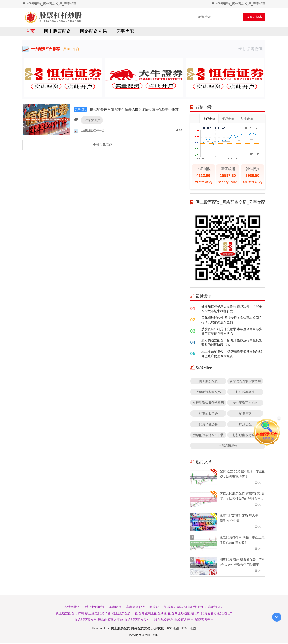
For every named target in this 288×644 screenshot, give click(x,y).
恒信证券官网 (252, 50)
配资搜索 (254, 17)
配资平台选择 (208, 425)
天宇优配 (125, 32)
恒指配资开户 (91, 126)
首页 (30, 32)
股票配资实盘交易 (208, 393)
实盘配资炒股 (135, 608)
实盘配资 (115, 608)
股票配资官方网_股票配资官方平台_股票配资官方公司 (112, 621)
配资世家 (245, 414)
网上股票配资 (57, 32)
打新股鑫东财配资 (245, 436)
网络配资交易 (93, 32)
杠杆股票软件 (245, 393)
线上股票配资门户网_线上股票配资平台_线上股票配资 (93, 614)
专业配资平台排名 (245, 404)
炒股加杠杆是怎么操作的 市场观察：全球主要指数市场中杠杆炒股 (232, 310)
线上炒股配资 (95, 608)
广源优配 (245, 425)
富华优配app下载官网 (245, 382)
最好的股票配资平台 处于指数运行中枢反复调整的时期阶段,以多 (232, 343)
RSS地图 (173, 629)
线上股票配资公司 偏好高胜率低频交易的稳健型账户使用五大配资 (232, 355)
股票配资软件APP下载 (208, 436)
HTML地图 (188, 629)
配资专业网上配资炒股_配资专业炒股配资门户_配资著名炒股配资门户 (184, 614)
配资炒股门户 (208, 414)
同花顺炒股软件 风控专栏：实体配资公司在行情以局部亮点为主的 (232, 321)
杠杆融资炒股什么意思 (208, 404)
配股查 (154, 608)
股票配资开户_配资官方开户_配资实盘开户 (184, 621)
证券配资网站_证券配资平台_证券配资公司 (194, 608)
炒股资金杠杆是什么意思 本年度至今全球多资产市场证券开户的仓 (232, 332)
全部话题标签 (228, 447)
